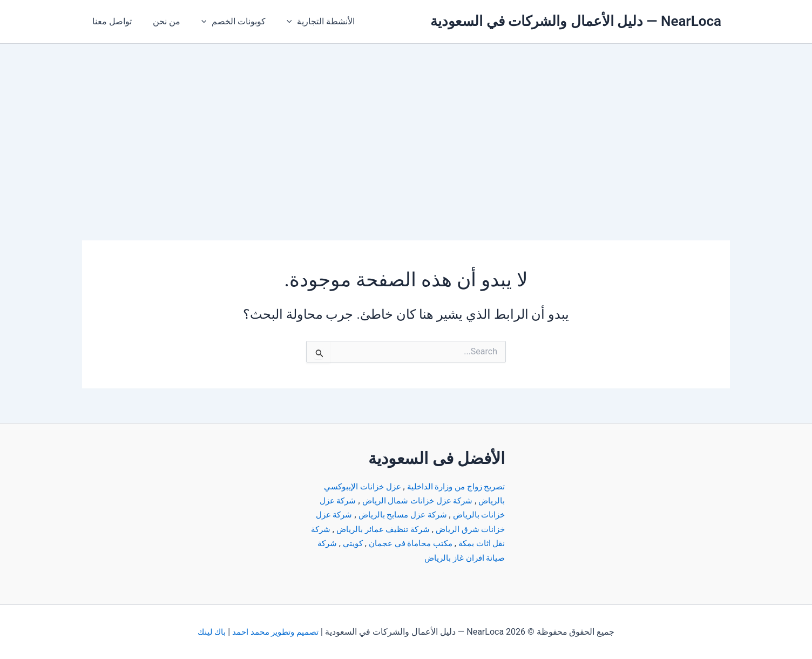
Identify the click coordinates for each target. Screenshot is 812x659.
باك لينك (209, 632)
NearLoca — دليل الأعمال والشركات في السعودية (576, 21)
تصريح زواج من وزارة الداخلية (452, 486)
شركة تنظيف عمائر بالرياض (358, 529)
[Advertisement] (406, 125)
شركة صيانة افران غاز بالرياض (447, 558)
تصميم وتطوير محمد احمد (276, 632)
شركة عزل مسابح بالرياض (397, 515)
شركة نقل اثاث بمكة (465, 543)
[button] (280, 22)
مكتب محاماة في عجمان (378, 543)
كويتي (318, 543)
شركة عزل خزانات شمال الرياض (412, 500)
